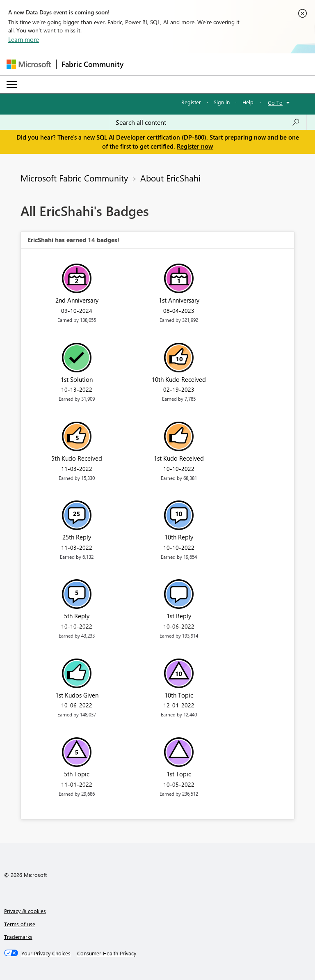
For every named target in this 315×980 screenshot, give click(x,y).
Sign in (222, 102)
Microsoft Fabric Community (74, 178)
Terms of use (20, 924)
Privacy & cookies (25, 911)
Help (248, 102)
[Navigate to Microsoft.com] (29, 64)
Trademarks (18, 937)
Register (191, 102)
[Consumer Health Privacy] (107, 953)
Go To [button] (275, 102)
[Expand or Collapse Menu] (12, 85)
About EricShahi (170, 178)
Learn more (24, 39)
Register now (195, 146)
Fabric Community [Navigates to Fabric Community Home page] (92, 64)
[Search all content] (208, 122)
